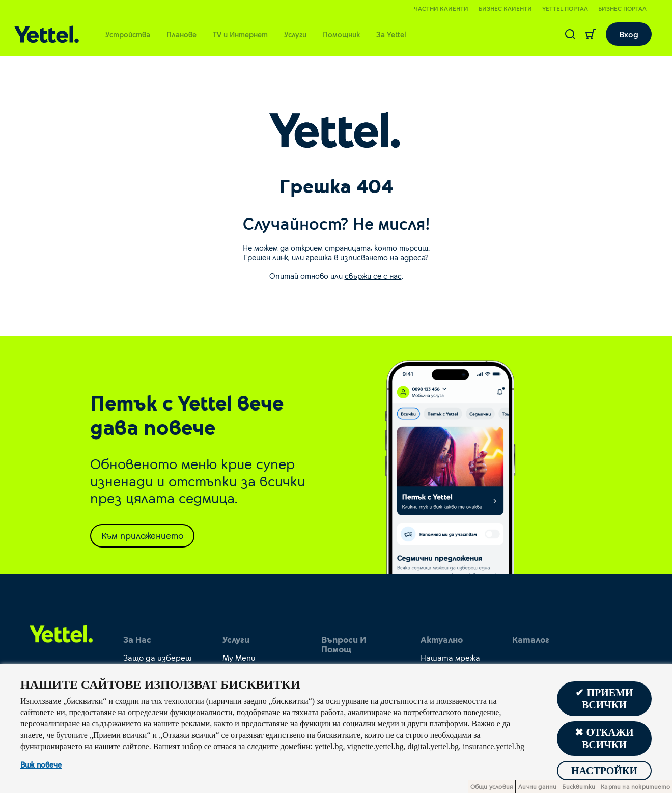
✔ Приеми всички (604, 699)
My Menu (239, 657)
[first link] (61, 633)
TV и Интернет (240, 34)
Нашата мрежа (450, 657)
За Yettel (391, 34)
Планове (181, 34)
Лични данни (537, 786)
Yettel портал (565, 8)
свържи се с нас (373, 276)
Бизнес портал (622, 8)
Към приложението (142, 535)
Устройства (128, 34)
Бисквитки (579, 786)
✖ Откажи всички (604, 739)
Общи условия (492, 786)
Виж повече (41, 765)
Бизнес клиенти (505, 8)
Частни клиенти (441, 8)
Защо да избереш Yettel (158, 662)
